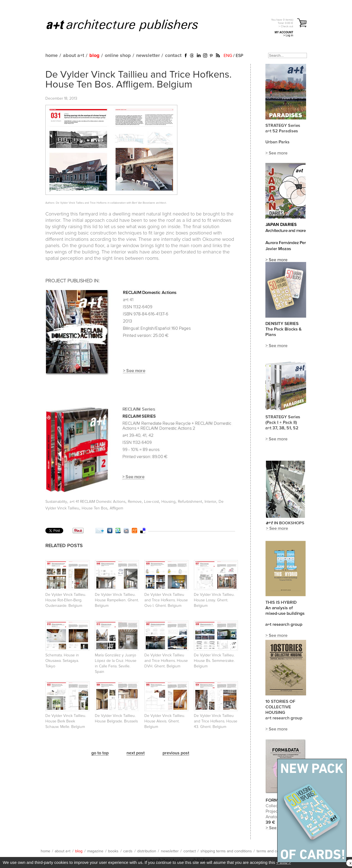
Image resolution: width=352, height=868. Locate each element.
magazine (95, 851)
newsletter (148, 56)
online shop (118, 56)
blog (94, 56)
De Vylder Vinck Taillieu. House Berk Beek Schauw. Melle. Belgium (66, 721)
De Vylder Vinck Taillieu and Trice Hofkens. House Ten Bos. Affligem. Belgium (138, 80)
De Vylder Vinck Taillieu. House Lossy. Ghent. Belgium (214, 600)
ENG (228, 56)
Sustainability (56, 502)
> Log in (288, 35)
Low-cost (152, 502)
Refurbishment (190, 502)
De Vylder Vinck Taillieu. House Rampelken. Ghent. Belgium (117, 600)
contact (173, 56)
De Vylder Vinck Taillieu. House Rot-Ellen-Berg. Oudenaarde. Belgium (66, 600)
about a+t (74, 56)
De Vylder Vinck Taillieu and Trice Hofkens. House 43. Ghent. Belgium (216, 721)
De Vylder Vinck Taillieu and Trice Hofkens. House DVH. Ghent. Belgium (166, 661)
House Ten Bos (94, 508)
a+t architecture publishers (129, 25)
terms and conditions (274, 851)
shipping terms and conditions (226, 851)
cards (128, 851)
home (52, 56)
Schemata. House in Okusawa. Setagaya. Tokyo (62, 661)
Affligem (116, 508)
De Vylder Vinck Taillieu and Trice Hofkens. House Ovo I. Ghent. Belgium (166, 600)
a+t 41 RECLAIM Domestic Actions (97, 502)
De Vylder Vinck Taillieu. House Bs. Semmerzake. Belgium (214, 661)
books (113, 851)
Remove (135, 502)
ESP (239, 56)
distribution (147, 851)
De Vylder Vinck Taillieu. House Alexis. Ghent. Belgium (165, 721)
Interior (210, 502)
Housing (168, 502)
